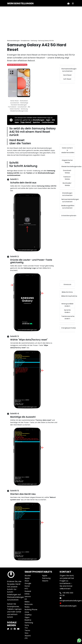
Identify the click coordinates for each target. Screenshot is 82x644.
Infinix (27, 594)
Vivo (26, 633)
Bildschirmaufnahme (68, 296)
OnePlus (28, 615)
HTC (26, 589)
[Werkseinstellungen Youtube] (18, 629)
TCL (26, 628)
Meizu (27, 602)
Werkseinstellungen (20, 3)
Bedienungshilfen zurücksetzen (68, 207)
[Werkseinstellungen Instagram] (11, 629)
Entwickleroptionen (68, 216)
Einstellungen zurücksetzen (67, 194)
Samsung (29, 623)
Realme (28, 620)
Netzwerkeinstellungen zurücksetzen (68, 200)
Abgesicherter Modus (67, 161)
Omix (27, 612)
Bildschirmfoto (67, 292)
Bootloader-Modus (67, 184)
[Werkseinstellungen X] (8, 629)
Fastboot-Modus (67, 178)
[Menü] (73, 3)
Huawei (28, 591)
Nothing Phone (31, 610)
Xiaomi (28, 636)
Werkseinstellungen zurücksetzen (68, 70)
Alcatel (28, 576)
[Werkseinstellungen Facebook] (14, 629)
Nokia (27, 607)
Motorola (29, 604)
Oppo (27, 617)
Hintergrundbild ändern (67, 305)
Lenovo (28, 596)
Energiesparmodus (68, 328)
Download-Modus (67, 172)
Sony (27, 625)
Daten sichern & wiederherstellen (68, 150)
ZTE (26, 638)
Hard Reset (67, 75)
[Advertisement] (41, 23)
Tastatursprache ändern (68, 317)
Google (28, 583)
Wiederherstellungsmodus (68, 166)
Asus (27, 581)
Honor (27, 586)
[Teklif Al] (68, 3)
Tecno (27, 630)
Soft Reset (67, 79)
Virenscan (67, 284)
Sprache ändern (67, 311)
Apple (27, 578)
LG (26, 599)
